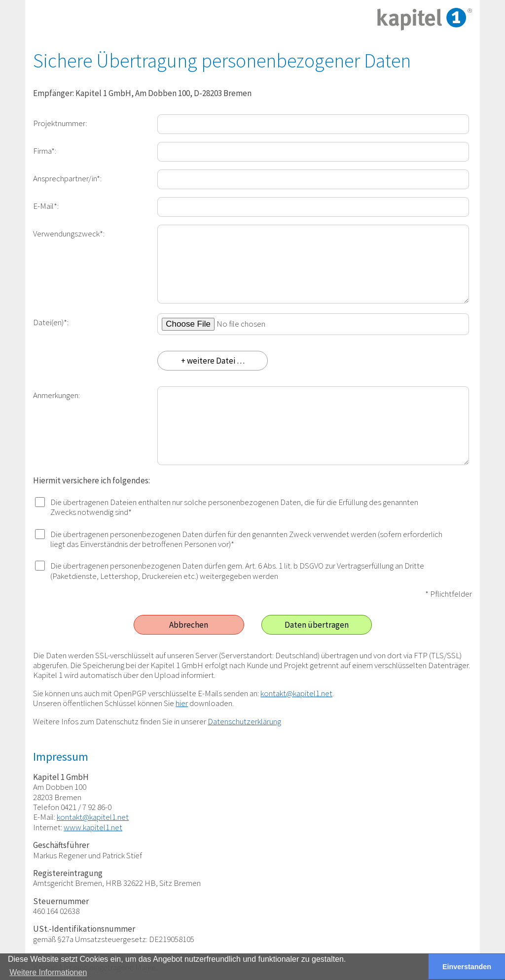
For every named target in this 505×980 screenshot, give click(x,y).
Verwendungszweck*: (69, 233)
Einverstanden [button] (467, 967)
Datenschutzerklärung (244, 721)
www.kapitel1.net (93, 827)
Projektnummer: (60, 123)
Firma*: (45, 151)
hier (182, 703)
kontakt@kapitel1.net (296, 693)
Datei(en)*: (51, 322)
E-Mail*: (46, 206)
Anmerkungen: (56, 395)
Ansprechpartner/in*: (67, 178)
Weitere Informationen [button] (48, 972)
